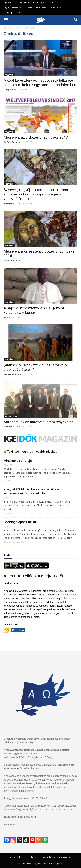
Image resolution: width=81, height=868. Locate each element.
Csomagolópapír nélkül (20, 522)
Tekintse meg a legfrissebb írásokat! (32, 452)
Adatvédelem (16, 857)
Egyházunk (9, 2)
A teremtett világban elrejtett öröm (35, 576)
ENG (18, 12)
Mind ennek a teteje (18, 461)
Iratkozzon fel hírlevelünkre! (20, 817)
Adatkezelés (33, 857)
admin (7, 317)
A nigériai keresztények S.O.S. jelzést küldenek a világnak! (34, 310)
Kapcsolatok (55, 7)
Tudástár (29, 7)
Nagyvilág (9, 74)
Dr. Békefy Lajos (12, 142)
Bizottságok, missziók (43, 2)
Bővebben (18, 630)
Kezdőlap (8, 28)
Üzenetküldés (49, 857)
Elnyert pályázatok (12, 7)
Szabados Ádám (12, 374)
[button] (76, 20)
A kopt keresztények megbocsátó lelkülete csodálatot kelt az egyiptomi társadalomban (40, 83)
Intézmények (23, 2)
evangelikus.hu (12, 203)
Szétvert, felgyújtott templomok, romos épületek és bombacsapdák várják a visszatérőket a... (36, 194)
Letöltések (41, 7)
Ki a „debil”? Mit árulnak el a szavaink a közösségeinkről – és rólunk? (31, 491)
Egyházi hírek (11, 416)
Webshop (8, 12)
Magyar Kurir (10, 90)
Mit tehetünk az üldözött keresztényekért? (38, 422)
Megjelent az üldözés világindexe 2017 (36, 137)
